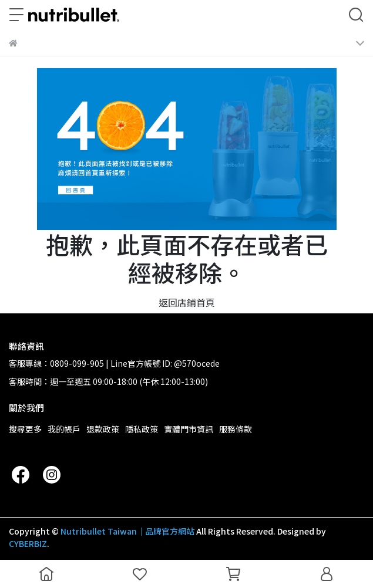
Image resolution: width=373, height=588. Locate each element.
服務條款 (236, 429)
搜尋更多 (25, 429)
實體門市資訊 (189, 429)
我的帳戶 (64, 429)
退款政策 (103, 429)
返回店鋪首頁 (187, 302)
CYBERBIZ (28, 543)
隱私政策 (142, 429)
